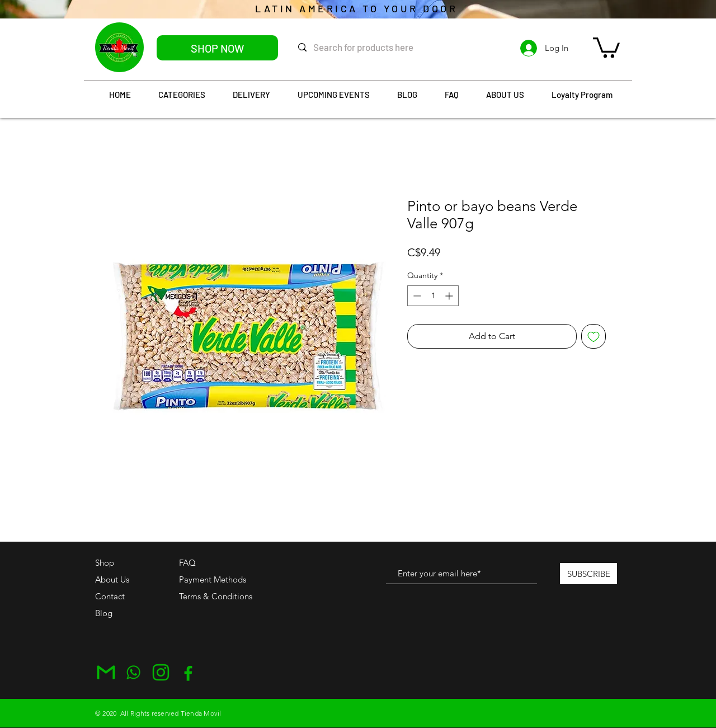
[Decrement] (416, 296)
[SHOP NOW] (217, 48)
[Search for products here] (374, 47)
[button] (606, 46)
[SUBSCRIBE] (588, 574)
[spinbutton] (433, 296)
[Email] (106, 672)
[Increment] (450, 296)
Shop (105, 563)
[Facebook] (188, 672)
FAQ (187, 563)
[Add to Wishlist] (593, 336)
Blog (104, 613)
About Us (112, 579)
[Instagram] (161, 672)
